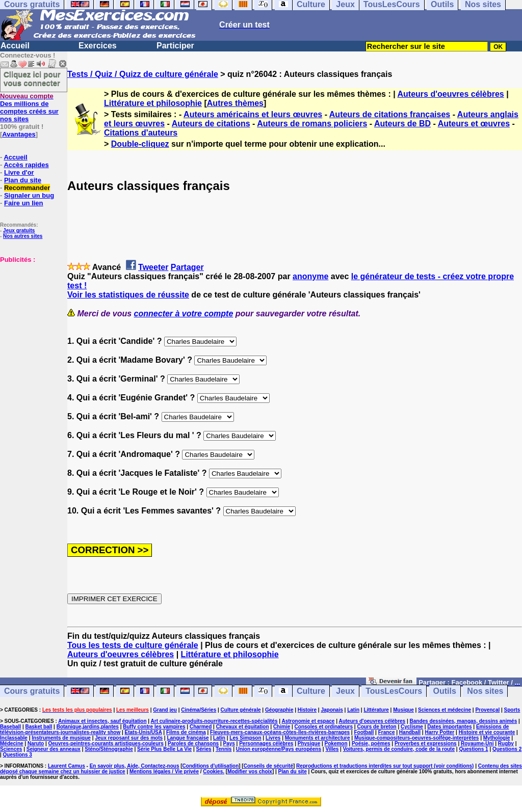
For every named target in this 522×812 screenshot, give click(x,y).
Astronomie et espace (308, 721)
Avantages (19, 134)
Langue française (188, 738)
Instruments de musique (61, 738)
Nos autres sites (23, 236)
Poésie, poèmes (371, 743)
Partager (187, 267)
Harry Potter (439, 732)
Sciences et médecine (445, 710)
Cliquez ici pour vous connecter (32, 78)
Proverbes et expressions (426, 743)
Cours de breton (376, 727)
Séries (204, 749)
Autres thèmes (235, 103)
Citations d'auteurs (141, 133)
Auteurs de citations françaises (390, 114)
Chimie (282, 727)
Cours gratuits (32, 691)
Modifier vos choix (250, 772)
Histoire (307, 710)
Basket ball (39, 727)
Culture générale (241, 710)
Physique (309, 743)
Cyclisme (412, 727)
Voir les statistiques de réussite (128, 295)
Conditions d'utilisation (211, 766)
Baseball (10, 727)
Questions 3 (18, 755)
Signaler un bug (29, 195)
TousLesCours (394, 691)
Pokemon (336, 743)
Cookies (213, 772)
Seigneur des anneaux (54, 749)
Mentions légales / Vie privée (164, 772)
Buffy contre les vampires (154, 727)
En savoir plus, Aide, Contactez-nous (135, 766)
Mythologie (497, 738)
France (387, 732)
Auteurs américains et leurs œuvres (253, 114)
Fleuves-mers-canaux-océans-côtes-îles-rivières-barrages (280, 732)
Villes (332, 749)
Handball (410, 732)
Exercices (98, 46)
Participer (175, 46)
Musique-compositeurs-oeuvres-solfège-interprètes (417, 738)
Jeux (345, 691)
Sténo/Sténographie (109, 749)
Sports (512, 710)
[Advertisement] (31, 314)
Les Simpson (245, 738)
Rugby (506, 743)
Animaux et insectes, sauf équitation (102, 721)
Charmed (201, 727)
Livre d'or (19, 172)
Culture (311, 691)
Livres (273, 738)
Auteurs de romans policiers (312, 124)
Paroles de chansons (193, 743)
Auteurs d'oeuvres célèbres (451, 94)
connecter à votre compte (184, 314)
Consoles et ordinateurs (324, 727)
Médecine (12, 743)
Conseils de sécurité (268, 766)
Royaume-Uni (477, 743)
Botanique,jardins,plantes (88, 727)
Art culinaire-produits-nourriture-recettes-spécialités (214, 721)
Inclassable (14, 738)
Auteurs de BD (402, 124)
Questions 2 (507, 749)
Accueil (15, 46)
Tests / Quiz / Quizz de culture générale (143, 74)
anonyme (310, 276)
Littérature (376, 710)
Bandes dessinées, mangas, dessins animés (464, 721)
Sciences (11, 749)
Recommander (27, 188)
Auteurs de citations (211, 124)
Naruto (36, 743)
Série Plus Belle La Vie (164, 749)
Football (364, 732)
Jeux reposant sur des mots (129, 738)
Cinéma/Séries (199, 710)
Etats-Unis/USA (143, 732)
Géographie (279, 710)
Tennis (224, 749)
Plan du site (23, 180)
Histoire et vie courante (487, 732)
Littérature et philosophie (153, 103)
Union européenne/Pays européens (279, 749)
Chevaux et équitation (243, 727)
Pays (229, 743)
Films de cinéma (186, 732)
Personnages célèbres (266, 743)
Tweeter (153, 267)
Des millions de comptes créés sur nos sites (29, 107)
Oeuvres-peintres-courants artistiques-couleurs (106, 743)
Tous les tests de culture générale (133, 645)
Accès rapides (26, 165)
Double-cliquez (140, 144)
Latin (353, 710)
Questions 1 (473, 749)
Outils (445, 691)
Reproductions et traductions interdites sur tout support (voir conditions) (385, 766)
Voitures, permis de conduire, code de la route (399, 749)
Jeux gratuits (19, 231)
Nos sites (485, 691)
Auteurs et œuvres (474, 124)
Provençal (487, 710)
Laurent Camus (67, 766)
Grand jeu (165, 710)
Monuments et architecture (318, 738)
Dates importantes (449, 727)
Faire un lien (24, 203)
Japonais (332, 710)
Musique (403, 710)
